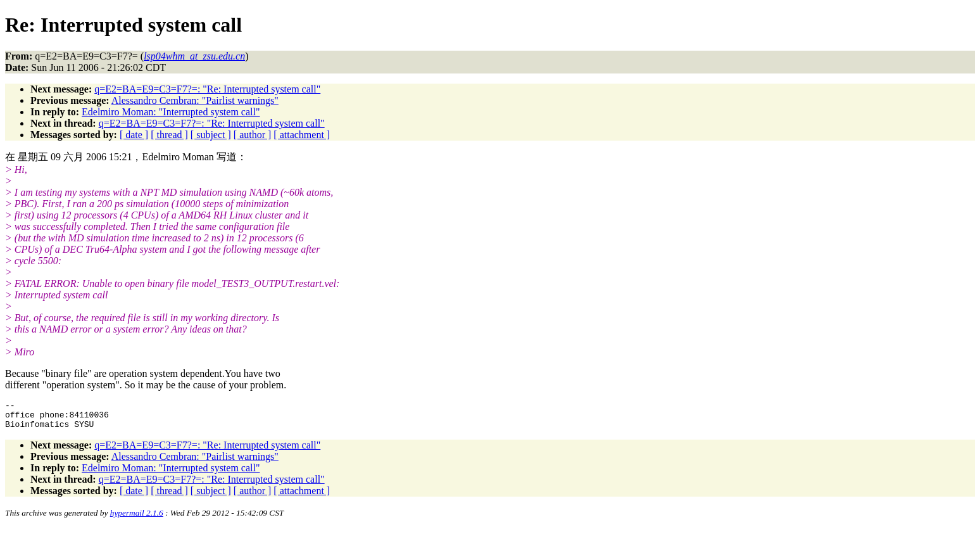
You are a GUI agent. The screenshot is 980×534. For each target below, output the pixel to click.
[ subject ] (211, 135)
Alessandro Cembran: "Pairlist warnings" (195, 100)
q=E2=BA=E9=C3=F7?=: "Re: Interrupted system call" (207, 89)
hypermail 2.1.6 (137, 518)
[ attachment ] (302, 135)
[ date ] (134, 135)
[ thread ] (169, 135)
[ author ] (253, 135)
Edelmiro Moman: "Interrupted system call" (171, 112)
